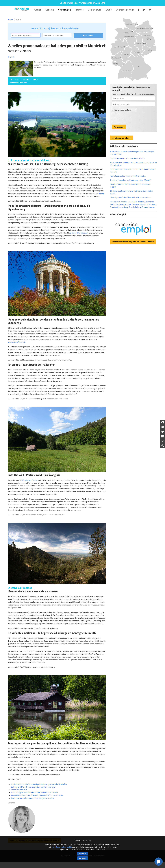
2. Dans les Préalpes (18, 82)
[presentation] (130, 118)
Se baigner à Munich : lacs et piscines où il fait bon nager (33, 787)
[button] (159, 862)
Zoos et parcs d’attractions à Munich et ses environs (131, 198)
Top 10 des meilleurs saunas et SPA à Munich (128, 176)
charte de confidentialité (62, 847)
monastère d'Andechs (17, 342)
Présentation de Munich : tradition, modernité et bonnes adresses (37, 795)
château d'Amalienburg (79, 233)
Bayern (11, 19)
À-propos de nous (125, 10)
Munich (18, 19)
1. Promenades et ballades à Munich (25, 80)
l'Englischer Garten (30, 480)
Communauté (95, 10)
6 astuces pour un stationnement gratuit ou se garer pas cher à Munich (39, 784)
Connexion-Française (22, 10)
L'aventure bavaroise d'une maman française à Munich (32, 798)
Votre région (64, 10)
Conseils (50, 10)
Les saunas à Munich (19, 790)
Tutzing (101, 193)
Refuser (83, 858)
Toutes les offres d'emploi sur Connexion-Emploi (133, 242)
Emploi (109, 10)
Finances (79, 10)
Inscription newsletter (122, 138)
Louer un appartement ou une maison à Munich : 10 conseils (35, 792)
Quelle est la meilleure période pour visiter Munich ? (131, 180)
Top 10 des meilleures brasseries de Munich (127, 158)
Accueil (38, 10)
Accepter (82, 854)
